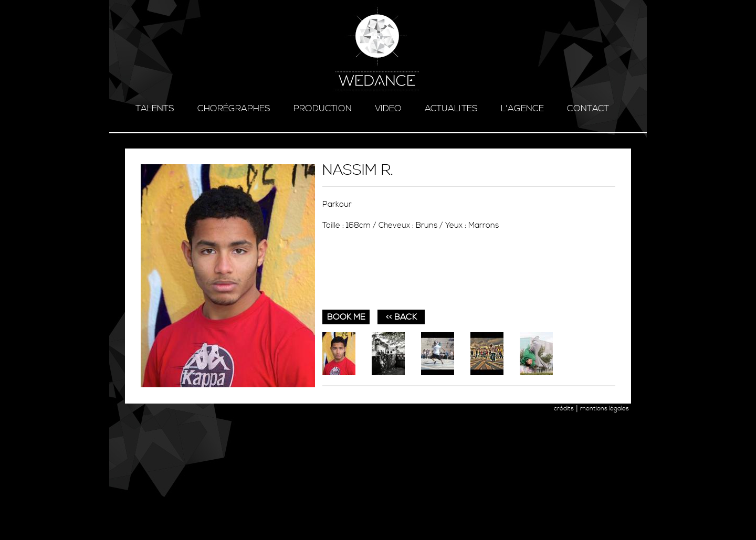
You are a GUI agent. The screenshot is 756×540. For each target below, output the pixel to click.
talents (155, 109)
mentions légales (605, 409)
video (388, 109)
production (323, 109)
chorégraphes (234, 109)
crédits (564, 409)
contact (588, 109)
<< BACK (401, 317)
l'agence (522, 109)
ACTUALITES (451, 109)
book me (346, 317)
